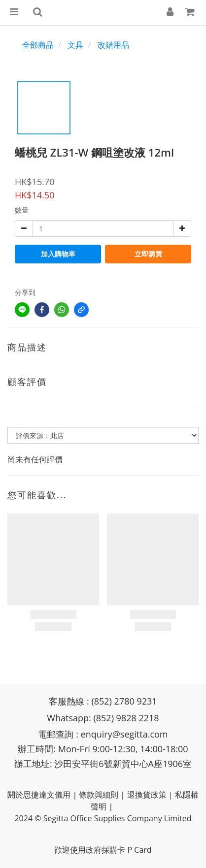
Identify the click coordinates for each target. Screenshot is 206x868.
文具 (75, 45)
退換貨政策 (147, 795)
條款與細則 (99, 795)
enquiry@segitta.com (124, 734)
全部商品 (38, 45)
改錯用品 (113, 45)
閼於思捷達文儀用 (39, 795)
